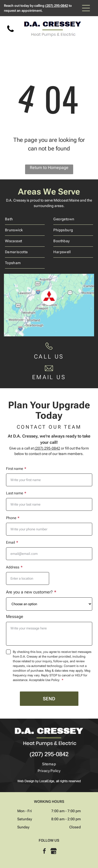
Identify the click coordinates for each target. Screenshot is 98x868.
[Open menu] (86, 8)
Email (10, 542)
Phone (11, 518)
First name (15, 469)
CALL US (49, 357)
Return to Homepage (49, 168)
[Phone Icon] (10, 32)
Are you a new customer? (29, 592)
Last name (15, 493)
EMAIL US (49, 377)
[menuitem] (25, 219)
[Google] (54, 852)
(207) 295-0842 (57, 6)
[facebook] (44, 852)
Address (13, 567)
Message (15, 617)
